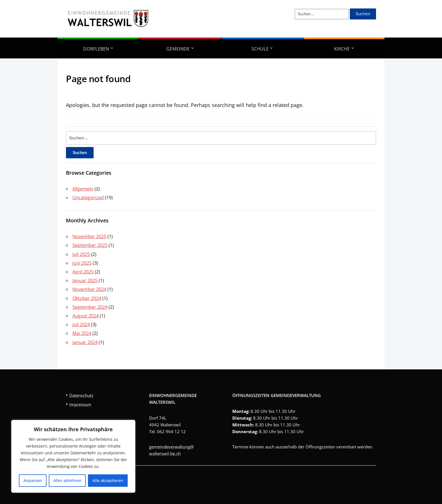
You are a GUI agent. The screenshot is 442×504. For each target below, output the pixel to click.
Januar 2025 (85, 281)
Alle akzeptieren (108, 480)
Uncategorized (88, 198)
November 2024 (89, 289)
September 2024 (90, 307)
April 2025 (83, 272)
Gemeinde (178, 49)
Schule (260, 49)
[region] (73, 456)
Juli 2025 (81, 254)
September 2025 (90, 245)
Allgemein (83, 189)
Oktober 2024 (87, 298)
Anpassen (33, 480)
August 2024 (86, 316)
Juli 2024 (81, 325)
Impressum (80, 404)
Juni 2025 (82, 263)
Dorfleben (96, 49)
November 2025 (89, 236)
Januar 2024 (85, 342)
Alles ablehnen (67, 480)
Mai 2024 (82, 333)
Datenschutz (81, 395)
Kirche (342, 49)
